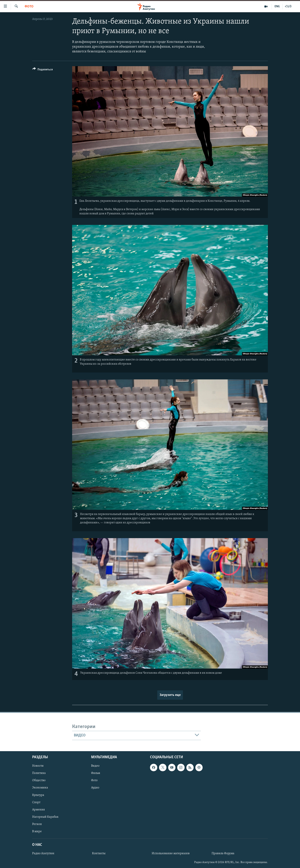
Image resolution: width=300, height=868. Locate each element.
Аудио (95, 788)
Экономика (40, 788)
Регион (37, 824)
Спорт (36, 802)
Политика (39, 773)
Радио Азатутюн (43, 853)
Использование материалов (171, 853)
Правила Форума (223, 853)
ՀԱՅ (288, 7)
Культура (38, 795)
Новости (38, 766)
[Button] (43, 70)
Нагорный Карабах (45, 817)
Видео (95, 766)
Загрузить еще (170, 695)
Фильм (96, 773)
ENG (277, 7)
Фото (29, 7)
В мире (37, 831)
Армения (38, 810)
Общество (39, 781)
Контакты (99, 853)
